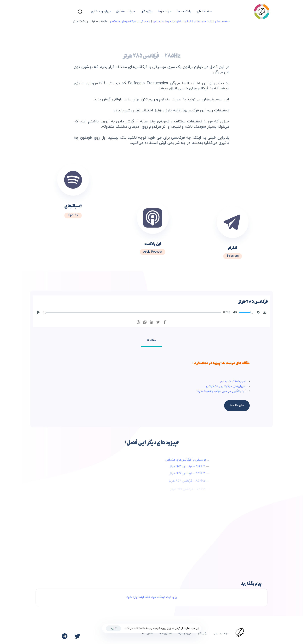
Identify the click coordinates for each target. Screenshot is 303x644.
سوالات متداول (126, 11)
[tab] (152, 340)
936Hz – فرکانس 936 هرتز (187, 476)
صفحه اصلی (204, 11)
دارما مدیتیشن (162, 22)
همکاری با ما (166, 634)
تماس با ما (147, 634)
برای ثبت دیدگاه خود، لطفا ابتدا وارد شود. (152, 597)
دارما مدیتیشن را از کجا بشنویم (193, 22)
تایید (114, 628)
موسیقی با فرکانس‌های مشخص (130, 22)
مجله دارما (165, 11)
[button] (80, 12)
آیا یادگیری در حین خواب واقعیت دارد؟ (221, 391)
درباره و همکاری (101, 11)
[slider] (132, 312)
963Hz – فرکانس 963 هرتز (187, 468)
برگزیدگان (147, 11)
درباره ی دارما (185, 634)
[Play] (38, 312)
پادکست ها (184, 11)
